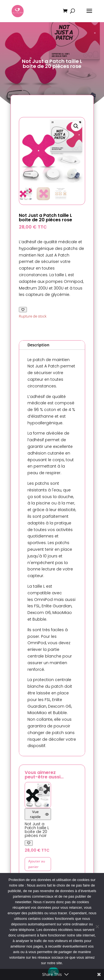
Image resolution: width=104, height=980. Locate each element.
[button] (76, 126)
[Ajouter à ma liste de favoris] (23, 310)
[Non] (97, 926)
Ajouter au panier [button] (37, 864)
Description (38, 345)
